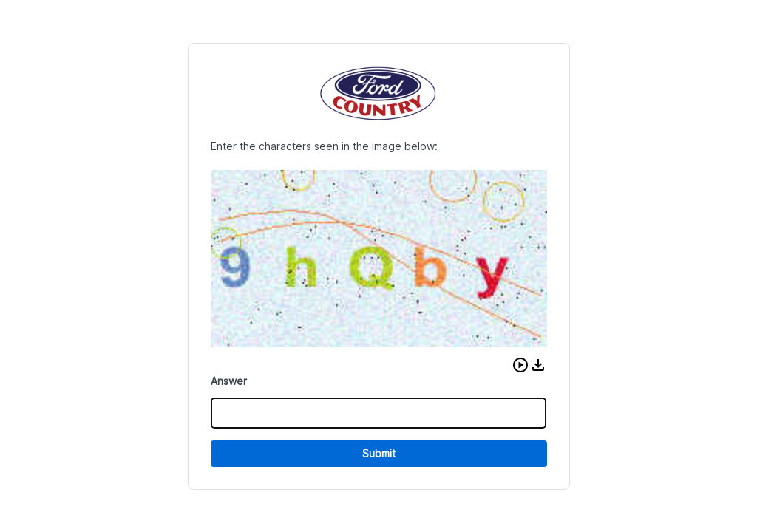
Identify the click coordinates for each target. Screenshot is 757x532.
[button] (520, 365)
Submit (379, 453)
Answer (229, 381)
